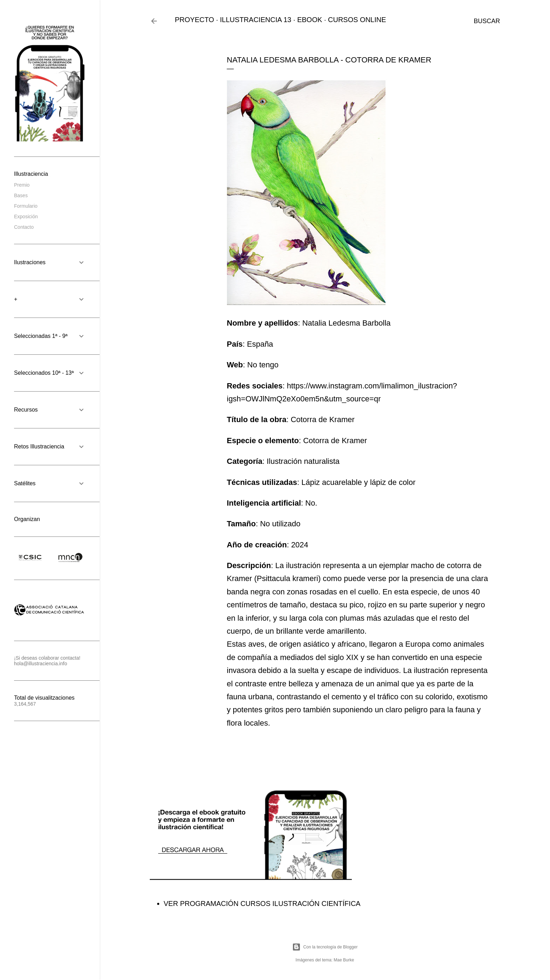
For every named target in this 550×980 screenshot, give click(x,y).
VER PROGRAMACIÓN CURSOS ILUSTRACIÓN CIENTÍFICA (262, 904)
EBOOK (310, 20)
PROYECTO (195, 20)
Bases (21, 195)
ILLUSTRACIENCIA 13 (256, 20)
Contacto (24, 227)
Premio (22, 185)
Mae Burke (344, 960)
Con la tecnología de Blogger (325, 947)
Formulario (26, 206)
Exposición (26, 216)
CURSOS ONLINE (357, 20)
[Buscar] (487, 21)
